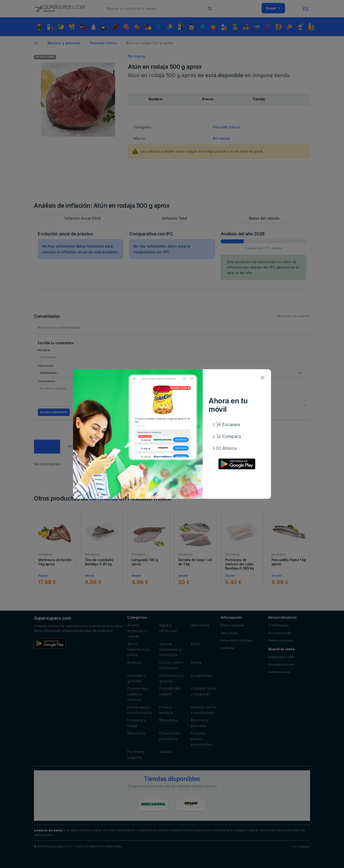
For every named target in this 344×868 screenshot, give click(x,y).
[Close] (262, 378)
